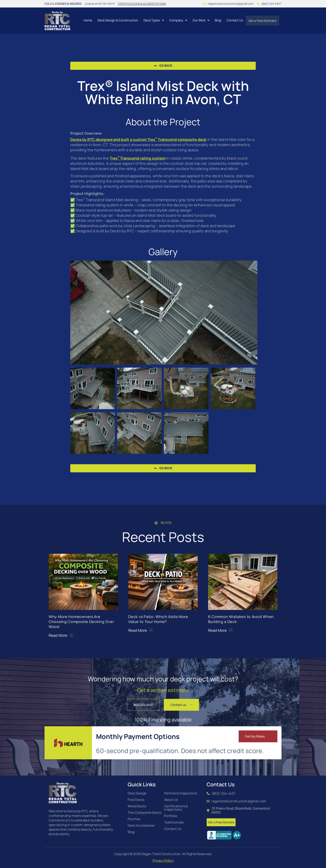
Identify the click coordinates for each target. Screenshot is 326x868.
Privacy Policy (163, 861)
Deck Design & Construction (117, 20)
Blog (217, 20)
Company (177, 20)
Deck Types (152, 20)
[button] (152, 20)
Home (87, 20)
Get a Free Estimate (262, 20)
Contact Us (234, 20)
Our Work (200, 20)
